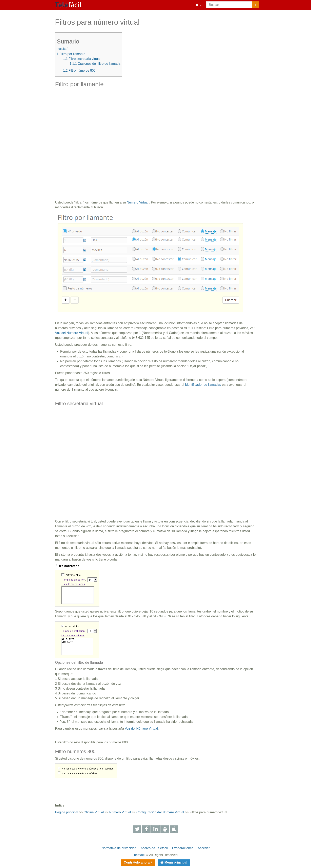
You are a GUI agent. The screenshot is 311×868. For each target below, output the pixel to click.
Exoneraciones (183, 848)
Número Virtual (137, 202)
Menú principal (175, 862)
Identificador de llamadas (203, 385)
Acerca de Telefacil (154, 848)
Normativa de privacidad (119, 848)
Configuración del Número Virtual (160, 812)
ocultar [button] (63, 49)
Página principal (67, 812)
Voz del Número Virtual (72, 333)
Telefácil (139, 855)
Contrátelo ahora (137, 862)
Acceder (204, 848)
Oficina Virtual (94, 812)
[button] (198, 5)
